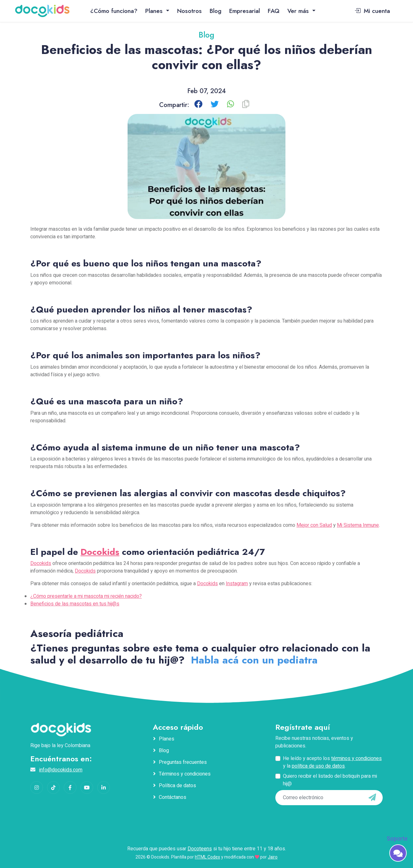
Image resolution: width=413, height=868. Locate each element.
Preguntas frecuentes (183, 762)
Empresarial (245, 11)
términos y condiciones (356, 758)
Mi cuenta (372, 11)
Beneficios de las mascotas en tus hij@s (75, 604)
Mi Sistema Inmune (358, 525)
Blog (215, 11)
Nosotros (189, 11)
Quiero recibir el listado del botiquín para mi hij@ (330, 780)
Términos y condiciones (185, 774)
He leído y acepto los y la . (332, 762)
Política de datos (177, 786)
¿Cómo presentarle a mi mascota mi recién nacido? (86, 596)
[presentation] (319, 818)
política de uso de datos (318, 766)
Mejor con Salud (314, 525)
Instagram (237, 584)
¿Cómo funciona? (114, 11)
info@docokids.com (61, 770)
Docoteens (200, 849)
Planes (167, 739)
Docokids (100, 552)
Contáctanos (173, 797)
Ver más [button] (299, 11)
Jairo (273, 857)
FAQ (274, 11)
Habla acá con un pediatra (254, 660)
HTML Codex (207, 857)
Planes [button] (155, 11)
